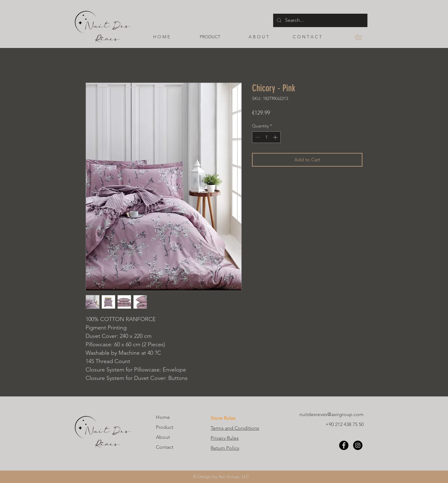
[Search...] (320, 20)
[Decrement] (257, 137)
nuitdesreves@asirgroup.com (331, 414)
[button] (361, 37)
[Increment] (276, 137)
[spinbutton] (266, 137)
